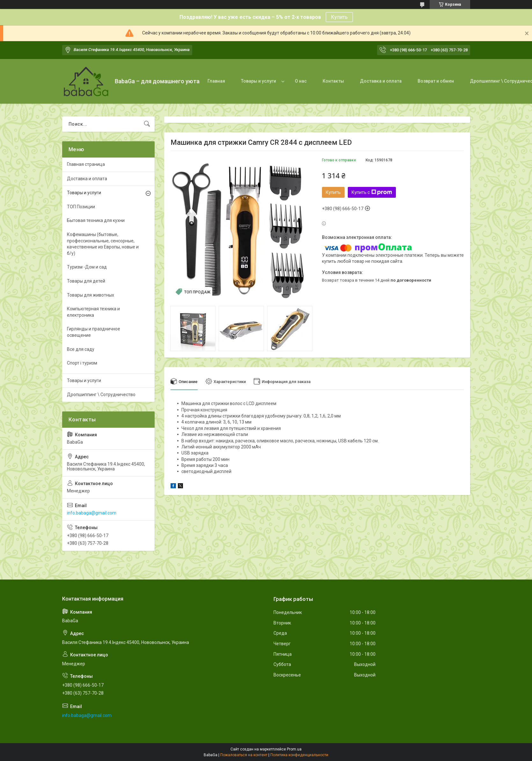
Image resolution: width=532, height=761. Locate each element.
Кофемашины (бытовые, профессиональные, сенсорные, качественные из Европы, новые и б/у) (103, 244)
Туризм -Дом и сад (87, 267)
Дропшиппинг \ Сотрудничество (101, 395)
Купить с (372, 192)
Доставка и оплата (381, 81)
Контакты (333, 81)
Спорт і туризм (82, 363)
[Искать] (147, 124)
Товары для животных (91, 295)
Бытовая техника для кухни (96, 220)
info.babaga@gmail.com (92, 513)
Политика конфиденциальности (299, 755)
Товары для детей (86, 281)
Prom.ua (294, 749)
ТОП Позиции (81, 207)
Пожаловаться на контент (244, 755)
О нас (301, 81)
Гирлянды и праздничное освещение (94, 332)
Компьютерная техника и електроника (93, 312)
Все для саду (81, 349)
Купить (339, 17)
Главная (216, 81)
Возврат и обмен (436, 81)
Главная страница (86, 164)
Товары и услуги (259, 81)
